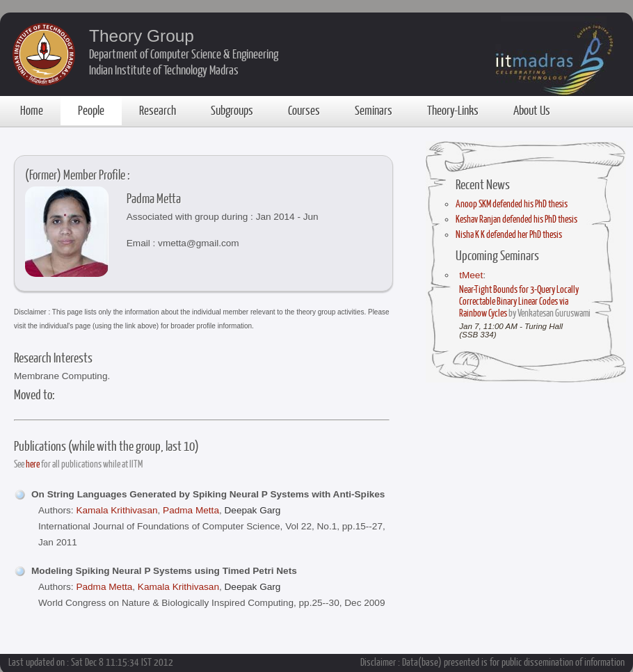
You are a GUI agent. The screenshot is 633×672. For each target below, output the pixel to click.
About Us (532, 110)
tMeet (471, 275)
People (91, 110)
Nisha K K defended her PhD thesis (509, 234)
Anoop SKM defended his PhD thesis (512, 203)
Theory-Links (453, 110)
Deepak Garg (253, 510)
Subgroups (232, 110)
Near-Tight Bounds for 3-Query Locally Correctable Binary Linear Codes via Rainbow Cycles (519, 301)
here (33, 464)
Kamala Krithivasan (117, 510)
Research (158, 110)
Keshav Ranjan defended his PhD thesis (516, 219)
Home (32, 110)
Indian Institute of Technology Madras (164, 70)
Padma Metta (191, 510)
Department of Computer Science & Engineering (184, 54)
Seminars (374, 110)
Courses (304, 110)
